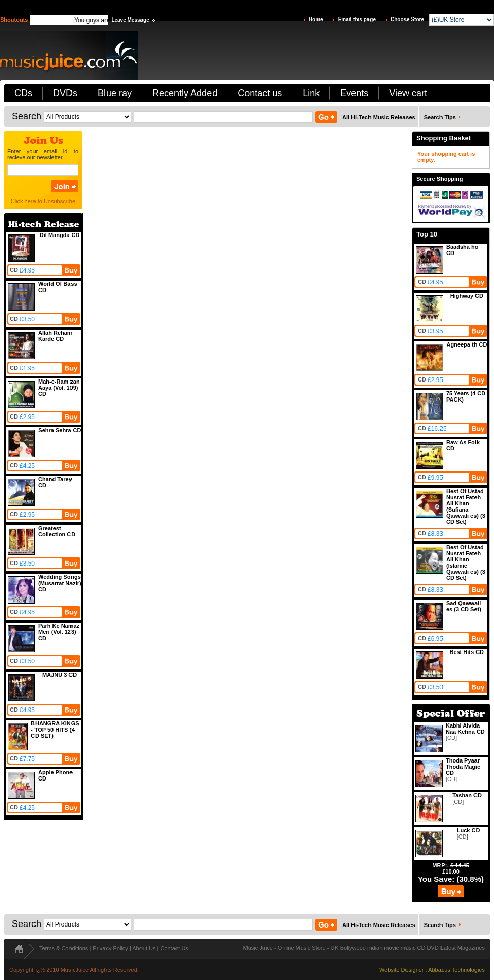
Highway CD (467, 296)
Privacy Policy (110, 948)
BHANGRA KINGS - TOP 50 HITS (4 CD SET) (55, 730)
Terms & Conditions (64, 948)
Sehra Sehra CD (59, 430)
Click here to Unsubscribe (43, 201)
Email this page (357, 19)
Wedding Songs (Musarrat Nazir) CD (60, 583)
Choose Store (407, 19)
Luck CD (469, 830)
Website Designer (402, 970)
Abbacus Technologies (456, 970)
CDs (23, 93)
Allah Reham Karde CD (55, 336)
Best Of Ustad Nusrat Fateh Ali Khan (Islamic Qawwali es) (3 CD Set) (466, 562)
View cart (408, 93)
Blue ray (115, 93)
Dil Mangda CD (60, 235)
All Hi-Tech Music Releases (379, 117)
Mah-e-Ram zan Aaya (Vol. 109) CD (59, 388)
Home (316, 19)
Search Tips (440, 117)
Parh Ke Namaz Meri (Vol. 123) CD (59, 632)
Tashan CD (467, 795)
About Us (144, 948)
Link (311, 93)
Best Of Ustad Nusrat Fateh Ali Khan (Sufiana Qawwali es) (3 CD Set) (466, 506)
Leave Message (130, 20)
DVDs (65, 93)
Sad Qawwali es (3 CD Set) (464, 606)
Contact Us (174, 948)
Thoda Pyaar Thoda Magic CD (463, 767)
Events (354, 93)
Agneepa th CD (467, 344)
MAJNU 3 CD (59, 675)
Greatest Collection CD (57, 531)
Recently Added (185, 93)
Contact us (260, 93)
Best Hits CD (466, 652)
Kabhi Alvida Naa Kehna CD (465, 729)
